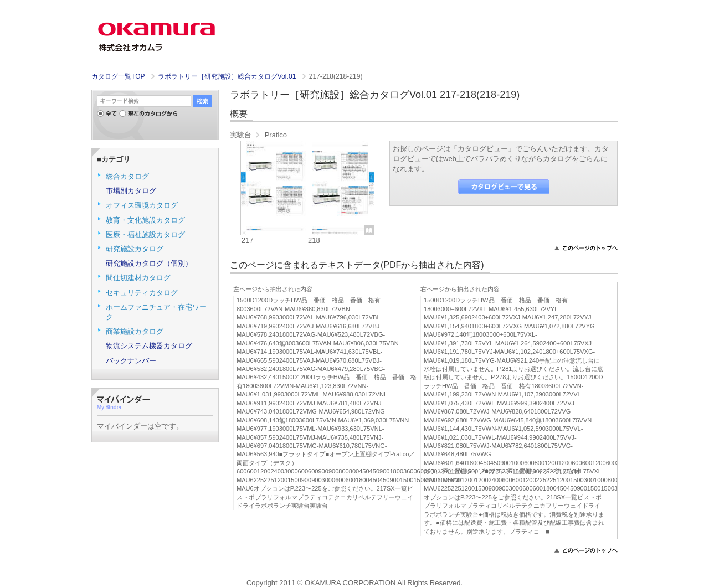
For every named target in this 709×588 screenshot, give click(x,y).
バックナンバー (131, 361)
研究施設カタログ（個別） (149, 263)
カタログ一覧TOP (118, 76)
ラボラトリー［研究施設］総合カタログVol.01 (228, 76)
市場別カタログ (131, 191)
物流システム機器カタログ (149, 346)
